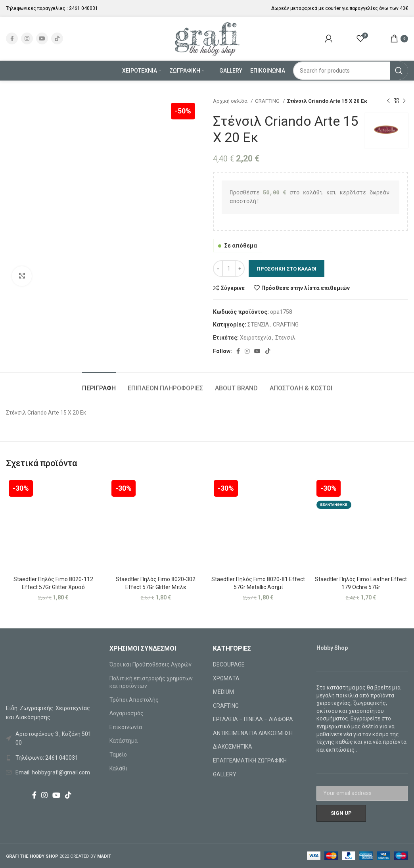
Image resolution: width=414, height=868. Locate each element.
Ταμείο (118, 755)
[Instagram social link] (27, 38)
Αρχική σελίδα (231, 101)
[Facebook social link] (12, 38)
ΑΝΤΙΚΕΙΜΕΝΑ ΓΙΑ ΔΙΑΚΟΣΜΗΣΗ (253, 733)
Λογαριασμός (126, 713)
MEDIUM (223, 692)
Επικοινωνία (126, 727)
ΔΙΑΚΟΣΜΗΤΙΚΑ (233, 747)
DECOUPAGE (229, 664)
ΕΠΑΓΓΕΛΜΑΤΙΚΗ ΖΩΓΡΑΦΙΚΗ (250, 760)
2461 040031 (83, 8)
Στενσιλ (285, 338)
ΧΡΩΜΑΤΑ (226, 678)
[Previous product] (388, 101)
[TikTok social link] (57, 38)
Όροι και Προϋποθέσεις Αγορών (150, 664)
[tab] (99, 384)
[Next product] (404, 101)
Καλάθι (118, 768)
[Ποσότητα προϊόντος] (229, 269)
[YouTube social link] (42, 38)
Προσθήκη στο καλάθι (287, 269)
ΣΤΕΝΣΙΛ (258, 325)
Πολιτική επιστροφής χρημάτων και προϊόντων (151, 682)
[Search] (351, 71)
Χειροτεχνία (256, 338)
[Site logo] (207, 38)
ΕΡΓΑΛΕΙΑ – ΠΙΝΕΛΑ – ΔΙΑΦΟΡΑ (253, 719)
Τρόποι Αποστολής (134, 700)
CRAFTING (268, 101)
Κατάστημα (124, 741)
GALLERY (225, 774)
